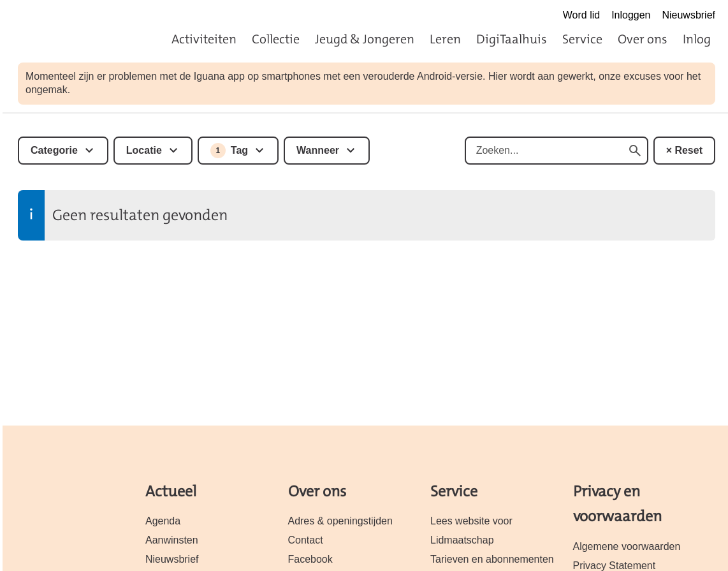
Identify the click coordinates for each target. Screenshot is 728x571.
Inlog (697, 39)
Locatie (144, 150)
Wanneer (318, 150)
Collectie (276, 39)
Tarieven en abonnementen (492, 559)
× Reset (684, 150)
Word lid (581, 15)
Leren (445, 39)
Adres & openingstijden (340, 521)
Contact (306, 540)
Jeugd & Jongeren (365, 39)
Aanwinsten (172, 540)
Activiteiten (204, 39)
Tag (229, 151)
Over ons (643, 39)
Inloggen (631, 15)
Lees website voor (471, 521)
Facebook (310, 559)
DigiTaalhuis (512, 39)
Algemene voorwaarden (627, 546)
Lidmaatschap (462, 540)
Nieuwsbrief (688, 15)
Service (582, 39)
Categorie (54, 150)
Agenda (163, 521)
